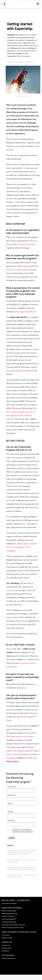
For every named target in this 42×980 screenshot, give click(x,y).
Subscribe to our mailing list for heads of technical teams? (23, 831)
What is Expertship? (9, 911)
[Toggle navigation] (38, 4)
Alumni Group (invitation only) (13, 927)
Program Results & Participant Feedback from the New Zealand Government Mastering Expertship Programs (22, 852)
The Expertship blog (9, 922)
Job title (10, 812)
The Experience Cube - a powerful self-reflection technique (22, 876)
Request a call (7, 938)
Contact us (6, 945)
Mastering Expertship (9, 914)
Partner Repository (9, 958)
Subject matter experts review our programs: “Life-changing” (22, 547)
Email (10, 804)
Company (11, 820)
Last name (11, 795)
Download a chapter (9, 903)
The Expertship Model (26, 312)
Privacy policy (7, 948)
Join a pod (6, 935)
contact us (11, 591)
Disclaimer (5, 951)
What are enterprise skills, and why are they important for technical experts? (21, 868)
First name (12, 787)
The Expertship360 (15, 371)
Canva (27, 96)
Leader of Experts (8, 916)
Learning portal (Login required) (13, 925)
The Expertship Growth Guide (20, 737)
